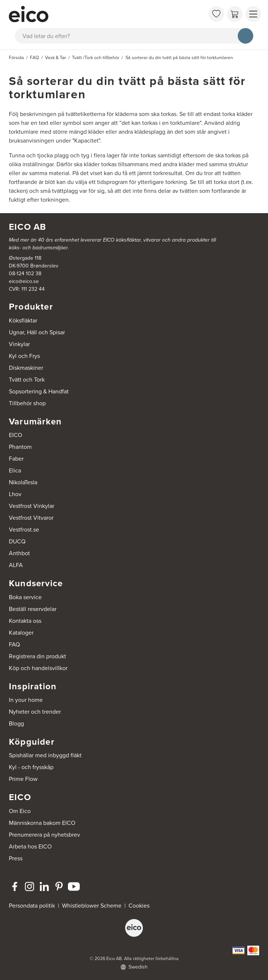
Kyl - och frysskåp (31, 767)
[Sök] (245, 36)
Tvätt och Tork (27, 380)
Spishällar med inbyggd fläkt (45, 755)
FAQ (14, 644)
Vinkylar (19, 344)
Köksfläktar (23, 320)
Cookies (139, 906)
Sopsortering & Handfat (39, 391)
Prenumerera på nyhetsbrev (44, 835)
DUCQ (17, 541)
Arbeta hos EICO (30, 846)
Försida (16, 58)
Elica (15, 470)
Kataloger (21, 633)
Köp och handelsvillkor (38, 668)
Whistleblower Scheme (92, 906)
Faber (16, 459)
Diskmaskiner (26, 368)
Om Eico (20, 811)
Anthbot (19, 553)
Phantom (20, 447)
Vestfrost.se (24, 530)
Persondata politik (32, 906)
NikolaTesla (23, 482)
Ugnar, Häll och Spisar (37, 332)
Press (16, 858)
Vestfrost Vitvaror (31, 518)
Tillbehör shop (27, 403)
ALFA (16, 565)
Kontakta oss (25, 621)
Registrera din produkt (37, 656)
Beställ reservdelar (33, 609)
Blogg (16, 723)
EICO (16, 435)
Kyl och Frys (24, 356)
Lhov (15, 494)
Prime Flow (23, 779)
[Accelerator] (107, 14)
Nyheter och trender (35, 712)
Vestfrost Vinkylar (32, 506)
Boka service (25, 597)
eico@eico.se (24, 281)
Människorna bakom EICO (42, 823)
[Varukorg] (235, 14)
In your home (26, 700)
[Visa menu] (253, 14)
